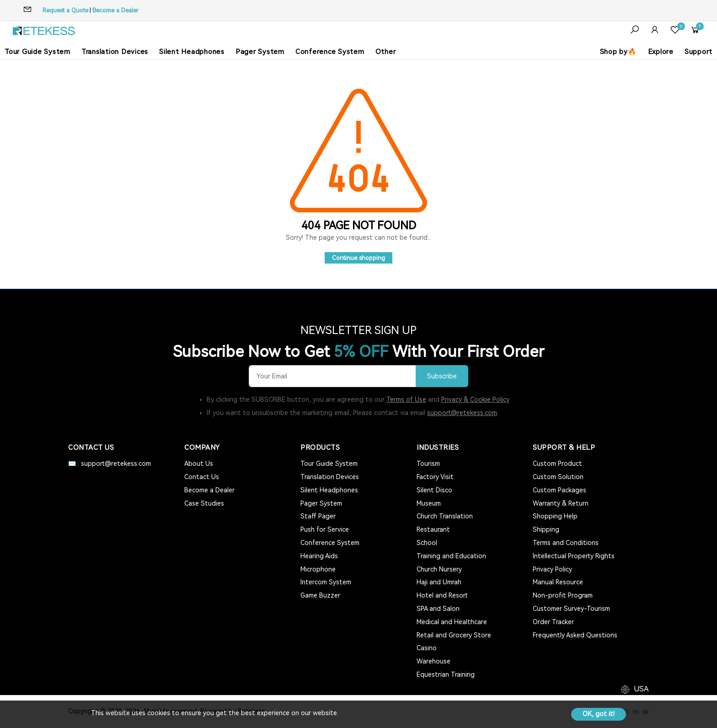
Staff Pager (318, 516)
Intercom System (326, 582)
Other (386, 52)
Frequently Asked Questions (575, 635)
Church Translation (445, 516)
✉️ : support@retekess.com (110, 464)
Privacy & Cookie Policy (475, 399)
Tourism (428, 464)
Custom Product (557, 464)
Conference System (330, 52)
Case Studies (204, 503)
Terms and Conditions (566, 543)
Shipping (546, 529)
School (427, 543)
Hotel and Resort (442, 595)
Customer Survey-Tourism (571, 609)
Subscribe (442, 376)
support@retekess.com (462, 413)
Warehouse (433, 661)
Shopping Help (555, 516)
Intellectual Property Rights (574, 556)
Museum (429, 503)
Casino (427, 648)
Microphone (318, 569)
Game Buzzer (320, 595)
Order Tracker (553, 622)
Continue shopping (358, 258)
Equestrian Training (446, 674)
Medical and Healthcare (452, 622)
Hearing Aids (319, 556)
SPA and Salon (438, 609)
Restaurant (433, 529)
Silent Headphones (192, 52)
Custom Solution (558, 477)
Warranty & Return (561, 503)
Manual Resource (558, 582)
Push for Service (325, 529)
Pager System (260, 52)
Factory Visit (435, 477)
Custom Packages (559, 490)
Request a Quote (65, 10)
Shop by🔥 (618, 52)
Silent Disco (434, 490)
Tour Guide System (37, 52)
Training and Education (451, 556)
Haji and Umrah (439, 582)
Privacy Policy (552, 569)
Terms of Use (406, 399)
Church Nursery (439, 569)
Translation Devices (115, 52)
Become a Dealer (115, 10)
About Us (199, 464)
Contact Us (202, 477)
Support (698, 52)
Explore (661, 52)
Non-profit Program (563, 595)
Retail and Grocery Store (454, 635)
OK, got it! (599, 714)
